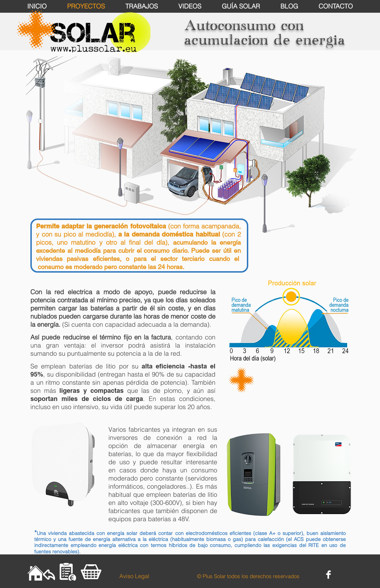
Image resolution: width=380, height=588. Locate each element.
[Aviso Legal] (134, 576)
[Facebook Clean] (328, 575)
